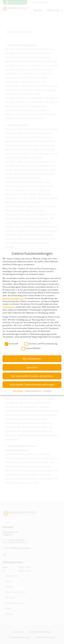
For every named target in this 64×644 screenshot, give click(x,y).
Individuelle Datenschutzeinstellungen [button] (32, 384)
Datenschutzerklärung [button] (33, 391)
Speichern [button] (32, 367)
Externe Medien (31, 348)
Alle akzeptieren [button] (32, 359)
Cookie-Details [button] (18, 391)
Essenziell (12, 344)
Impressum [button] (47, 391)
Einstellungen (9, 307)
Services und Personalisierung (41, 344)
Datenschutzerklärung (13, 298)
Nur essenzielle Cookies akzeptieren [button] (32, 376)
